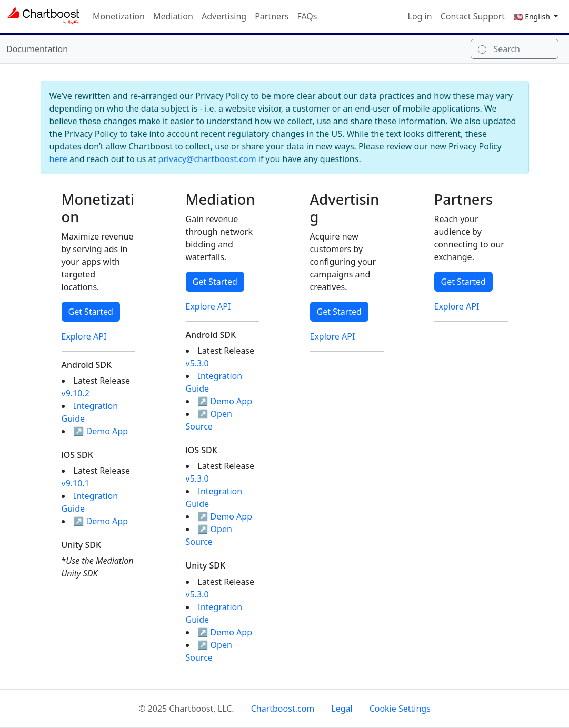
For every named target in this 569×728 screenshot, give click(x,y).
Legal (342, 709)
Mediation (173, 16)
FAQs (307, 16)
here (58, 159)
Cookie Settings (400, 709)
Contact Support (473, 16)
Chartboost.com (283, 709)
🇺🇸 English (533, 17)
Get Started (91, 312)
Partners (272, 16)
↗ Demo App (101, 431)
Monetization (119, 16)
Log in (420, 16)
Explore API (84, 336)
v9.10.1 (76, 483)
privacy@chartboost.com (207, 159)
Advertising (224, 16)
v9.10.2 (76, 393)
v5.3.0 (197, 363)
